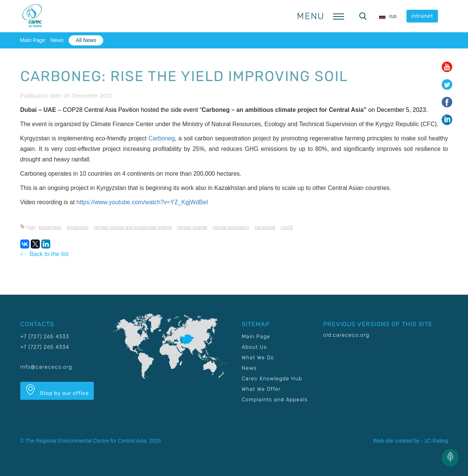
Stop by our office (57, 390)
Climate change (192, 227)
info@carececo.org (46, 367)
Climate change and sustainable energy (133, 227)
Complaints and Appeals (275, 400)
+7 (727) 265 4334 (45, 347)
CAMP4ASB (265, 227)
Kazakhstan (50, 227)
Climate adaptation (231, 227)
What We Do (258, 358)
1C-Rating (436, 441)
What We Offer (261, 389)
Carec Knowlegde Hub (272, 379)
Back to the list (44, 254)
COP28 (287, 227)
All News (86, 40)
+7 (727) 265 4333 (45, 337)
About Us (254, 347)
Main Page (33, 40)
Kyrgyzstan (77, 227)
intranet (422, 16)
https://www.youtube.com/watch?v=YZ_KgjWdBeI (142, 202)
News (57, 40)
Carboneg (162, 138)
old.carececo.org (346, 335)
